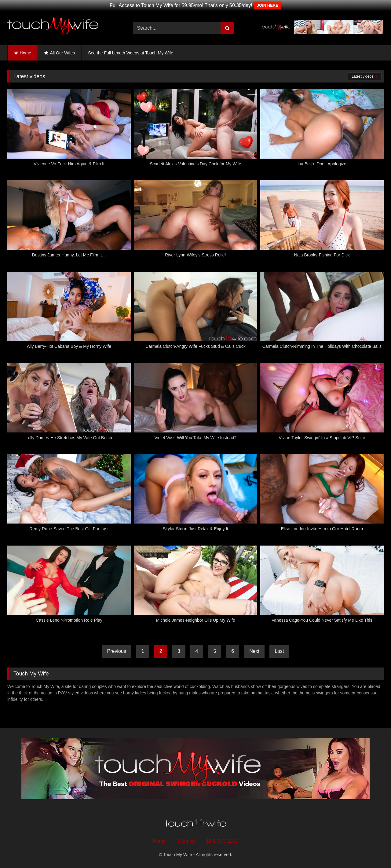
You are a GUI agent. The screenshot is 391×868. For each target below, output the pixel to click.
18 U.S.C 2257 (222, 841)
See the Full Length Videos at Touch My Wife (131, 53)
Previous (117, 651)
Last (279, 651)
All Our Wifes (63, 53)
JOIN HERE (268, 5)
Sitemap (186, 841)
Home (26, 53)
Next (254, 651)
